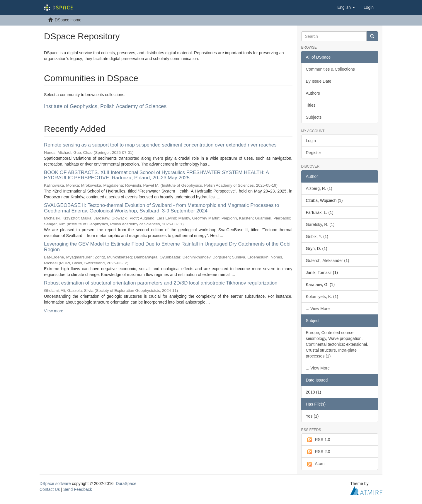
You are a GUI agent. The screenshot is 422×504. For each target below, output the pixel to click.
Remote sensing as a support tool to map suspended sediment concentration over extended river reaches (160, 145)
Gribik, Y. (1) (317, 236)
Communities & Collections (330, 69)
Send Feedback (78, 489)
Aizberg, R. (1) (319, 188)
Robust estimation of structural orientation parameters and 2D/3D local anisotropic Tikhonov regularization (161, 283)
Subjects (314, 117)
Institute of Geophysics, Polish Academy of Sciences (105, 106)
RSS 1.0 (318, 440)
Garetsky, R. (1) (320, 224)
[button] (346, 7)
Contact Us (50, 489)
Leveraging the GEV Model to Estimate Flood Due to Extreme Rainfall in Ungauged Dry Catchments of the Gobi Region (167, 247)
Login (311, 141)
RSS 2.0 (318, 452)
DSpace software (55, 483)
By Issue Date (319, 81)
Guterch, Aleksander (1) (328, 260)
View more (54, 311)
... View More (318, 309)
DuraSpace (126, 483)
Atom (315, 464)
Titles (311, 105)
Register (314, 153)
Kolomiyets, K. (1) (322, 297)
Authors (313, 93)
